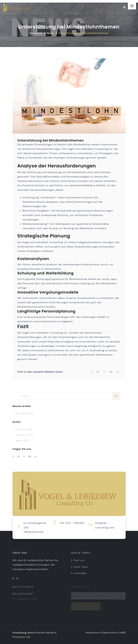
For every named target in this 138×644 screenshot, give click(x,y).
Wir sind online (25, 414)
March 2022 (23, 441)
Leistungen (80, 573)
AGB (123, 633)
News (50, 33)
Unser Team (81, 567)
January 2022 (24, 429)
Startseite (36, 33)
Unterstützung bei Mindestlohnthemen (84, 33)
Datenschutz (110, 633)
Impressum (93, 633)
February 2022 (25, 435)
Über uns (79, 560)
